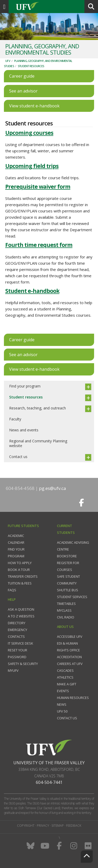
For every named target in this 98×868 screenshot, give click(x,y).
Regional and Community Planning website (38, 443)
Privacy (43, 826)
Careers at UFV (70, 664)
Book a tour (19, 570)
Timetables (66, 604)
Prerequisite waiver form (38, 187)
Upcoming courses (29, 133)
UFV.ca (47, 7)
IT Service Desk (21, 643)
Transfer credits (23, 576)
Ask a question (21, 609)
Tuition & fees (20, 583)
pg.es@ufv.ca (53, 488)
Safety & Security (23, 664)
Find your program (25, 386)
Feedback (74, 826)
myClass (64, 610)
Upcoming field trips (32, 166)
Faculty (15, 419)
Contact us (18, 457)
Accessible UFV (70, 636)
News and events (24, 430)
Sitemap (58, 826)
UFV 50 (62, 711)
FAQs (12, 590)
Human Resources (73, 698)
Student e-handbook (32, 291)
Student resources (31, 66)
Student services (72, 597)
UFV (8, 61)
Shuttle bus (68, 590)
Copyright (26, 826)
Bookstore (67, 556)
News (62, 704)
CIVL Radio (66, 617)
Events (63, 691)
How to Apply (20, 563)
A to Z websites (21, 616)
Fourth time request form (39, 245)
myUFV (13, 670)
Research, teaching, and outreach (38, 408)
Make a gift (67, 684)
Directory (17, 623)
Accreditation (69, 657)
